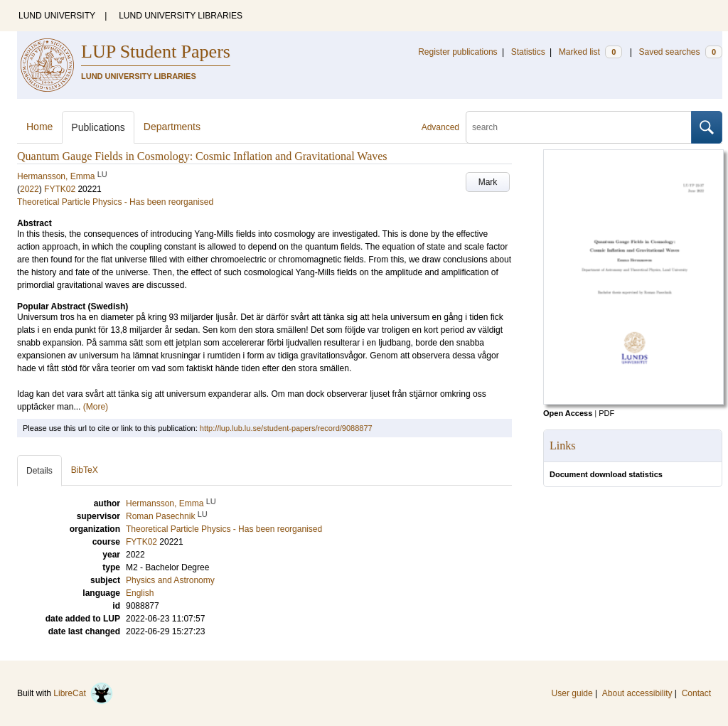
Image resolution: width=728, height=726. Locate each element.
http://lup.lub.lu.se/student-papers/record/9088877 (286, 428)
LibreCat (83, 693)
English (140, 593)
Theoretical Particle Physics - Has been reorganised (115, 202)
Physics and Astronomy (170, 580)
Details (39, 471)
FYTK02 (60, 189)
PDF (606, 413)
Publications (98, 127)
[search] (579, 127)
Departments (172, 127)
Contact (696, 693)
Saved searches (680, 52)
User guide (572, 693)
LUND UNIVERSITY (57, 16)
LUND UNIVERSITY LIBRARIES (181, 16)
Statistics (528, 52)
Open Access (568, 413)
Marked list (590, 52)
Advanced (440, 127)
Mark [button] (488, 182)
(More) (96, 407)
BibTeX (85, 470)
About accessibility (637, 693)
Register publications (457, 52)
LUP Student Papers (156, 52)
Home (39, 127)
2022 (30, 189)
